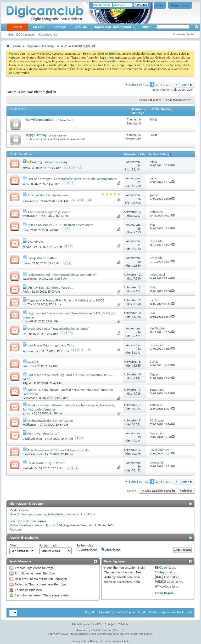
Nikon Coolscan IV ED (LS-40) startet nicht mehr (60, 225)
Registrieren (180, 5)
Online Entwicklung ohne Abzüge (50, 421)
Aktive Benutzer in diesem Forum (32, 525)
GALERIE (38, 27)
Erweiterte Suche (183, 34)
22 (139, 182)
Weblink (33, 362)
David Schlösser (32, 439)
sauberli (28, 468)
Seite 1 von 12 (139, 85)
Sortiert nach (48, 545)
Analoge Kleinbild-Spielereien (48, 195)
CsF (25, 334)
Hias (25, 230)
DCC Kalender (26, 35)
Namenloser (30, 201)
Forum (17, 27)
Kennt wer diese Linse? (43, 433)
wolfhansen (30, 216)
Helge (26, 263)
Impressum (167, 612)
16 (139, 229)
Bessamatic (30, 398)
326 (138, 199)
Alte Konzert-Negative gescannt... (50, 212)
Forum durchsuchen (177, 100)
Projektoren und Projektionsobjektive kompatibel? (62, 275)
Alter (13, 545)
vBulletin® (97, 630)
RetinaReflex (30, 351)
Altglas (27, 383)
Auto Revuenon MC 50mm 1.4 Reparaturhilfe (58, 450)
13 (139, 437)
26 (139, 332)
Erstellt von (26, 154)
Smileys (160, 572)
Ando (26, 292)
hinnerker (73, 514)
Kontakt (90, 612)
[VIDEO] (161, 582)
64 (139, 166)
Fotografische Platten (42, 258)
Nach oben (186, 491)
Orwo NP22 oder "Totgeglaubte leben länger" (59, 329)
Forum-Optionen (149, 100)
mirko (26, 168)
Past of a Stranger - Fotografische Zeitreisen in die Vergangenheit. (72, 179)
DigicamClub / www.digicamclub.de (122, 612)
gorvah (27, 247)
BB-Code (161, 568)
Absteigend (111, 550)
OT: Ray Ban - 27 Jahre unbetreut (50, 287)
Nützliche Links (47, 35)
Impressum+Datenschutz (113, 27)
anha (26, 184)
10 (139, 262)
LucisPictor (89, 514)
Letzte (187, 85)
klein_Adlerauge (21, 514)
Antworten (130, 154)
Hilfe (160, 5)
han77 (27, 304)
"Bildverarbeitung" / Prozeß (46, 463)
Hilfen (146, 27)
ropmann (40, 514)
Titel (13, 154)
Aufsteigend (87, 550)
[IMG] (159, 577)
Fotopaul (16, 529)
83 (139, 349)
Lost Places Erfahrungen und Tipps (51, 345)
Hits (143, 154)
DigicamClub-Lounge (41, 46)
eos (25, 366)
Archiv (153, 612)
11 (167, 85)
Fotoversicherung (55, 162)
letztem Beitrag (161, 154)
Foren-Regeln (164, 593)
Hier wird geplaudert (39, 120)
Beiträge (60, 27)
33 (89, 200)
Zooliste (81, 27)
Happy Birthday (36, 135)
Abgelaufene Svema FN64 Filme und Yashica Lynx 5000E (66, 300)
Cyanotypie (35, 241)
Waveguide (30, 279)
